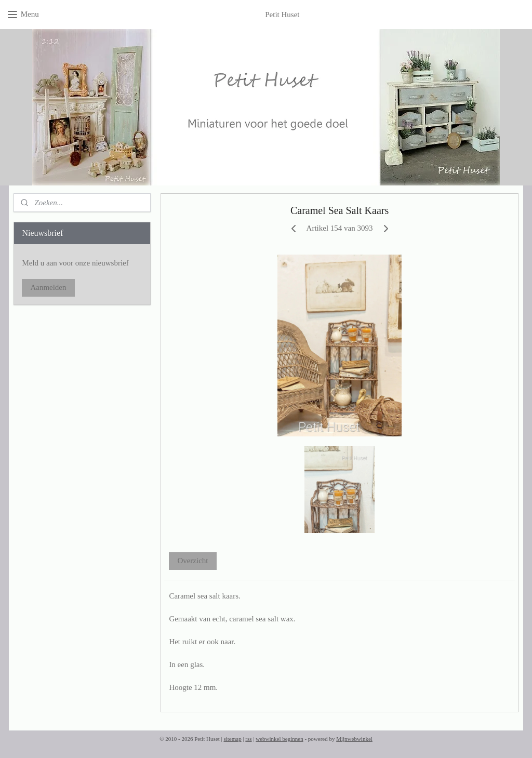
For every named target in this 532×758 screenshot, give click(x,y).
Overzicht (192, 561)
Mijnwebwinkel (354, 739)
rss (248, 739)
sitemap (232, 739)
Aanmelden (48, 287)
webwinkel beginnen (279, 739)
